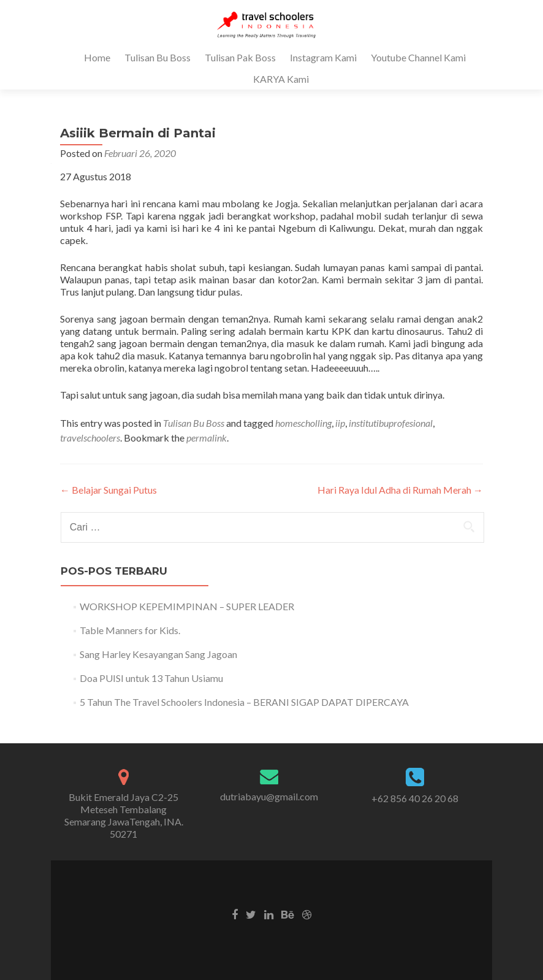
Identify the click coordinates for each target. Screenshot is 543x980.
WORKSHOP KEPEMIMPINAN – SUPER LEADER (187, 606)
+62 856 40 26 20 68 (415, 798)
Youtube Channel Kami (418, 57)
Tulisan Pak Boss (240, 57)
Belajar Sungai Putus (108, 490)
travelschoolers (90, 438)
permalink (207, 438)
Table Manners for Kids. (130, 630)
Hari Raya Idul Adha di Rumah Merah (400, 490)
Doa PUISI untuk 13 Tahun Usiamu (151, 678)
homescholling (303, 423)
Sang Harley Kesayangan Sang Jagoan (158, 654)
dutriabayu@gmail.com (269, 796)
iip (340, 423)
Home (97, 57)
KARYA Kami (281, 79)
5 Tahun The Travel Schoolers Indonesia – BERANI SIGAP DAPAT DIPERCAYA (244, 702)
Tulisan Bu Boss (158, 57)
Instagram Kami (323, 57)
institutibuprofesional (391, 423)
